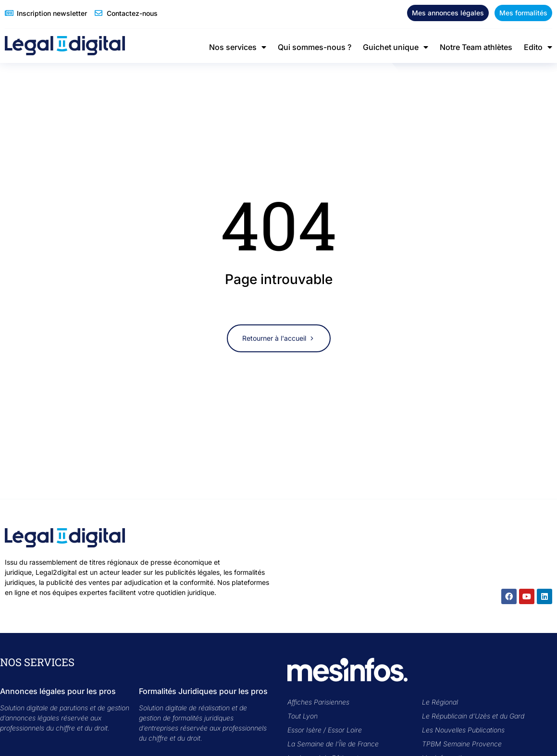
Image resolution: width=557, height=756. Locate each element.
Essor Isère (304, 730)
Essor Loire (345, 730)
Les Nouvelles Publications (463, 730)
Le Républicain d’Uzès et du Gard (473, 716)
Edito (538, 47)
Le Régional (440, 702)
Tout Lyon (303, 716)
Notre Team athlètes (476, 47)
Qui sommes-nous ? (315, 47)
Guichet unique (396, 47)
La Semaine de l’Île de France (333, 744)
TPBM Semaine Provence (462, 744)
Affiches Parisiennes (318, 702)
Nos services (238, 47)
